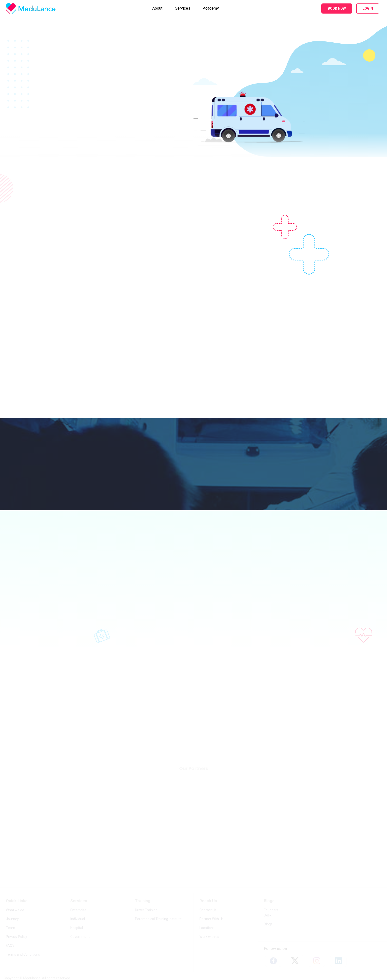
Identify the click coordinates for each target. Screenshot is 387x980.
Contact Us (208, 910)
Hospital (77, 928)
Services (183, 8)
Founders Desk (271, 913)
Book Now (337, 8)
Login (368, 8)
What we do (15, 910)
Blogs (269, 901)
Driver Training (146, 910)
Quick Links (17, 901)
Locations (207, 928)
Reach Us (208, 901)
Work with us (209, 937)
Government (80, 937)
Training (143, 901)
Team (10, 928)
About (157, 8)
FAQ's (10, 946)
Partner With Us (212, 919)
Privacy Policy (17, 937)
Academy (211, 8)
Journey (12, 919)
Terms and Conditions (23, 955)
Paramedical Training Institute (158, 919)
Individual (78, 919)
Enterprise (78, 910)
